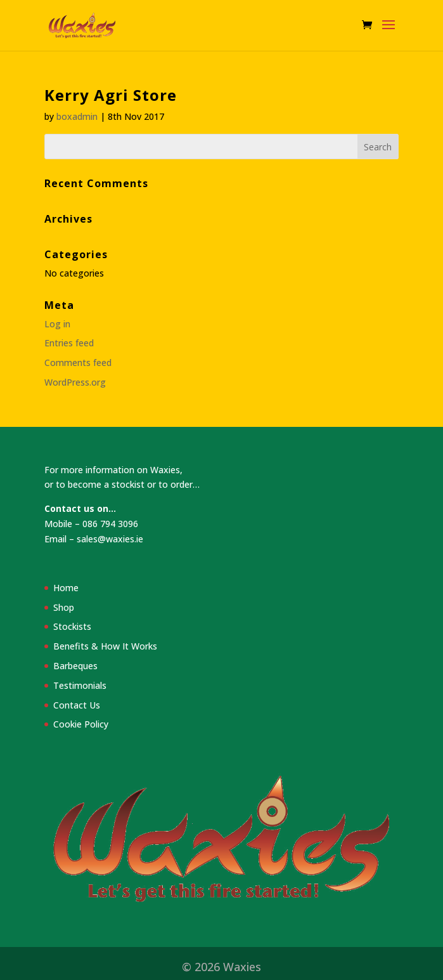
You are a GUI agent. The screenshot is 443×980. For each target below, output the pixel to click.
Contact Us (77, 705)
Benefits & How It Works (105, 646)
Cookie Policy (81, 724)
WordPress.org (75, 382)
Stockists (72, 626)
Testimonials (80, 685)
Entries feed (69, 343)
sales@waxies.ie (110, 539)
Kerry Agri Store (111, 95)
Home (66, 588)
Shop (64, 607)
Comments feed (78, 363)
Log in (57, 324)
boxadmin (77, 116)
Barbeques (75, 666)
